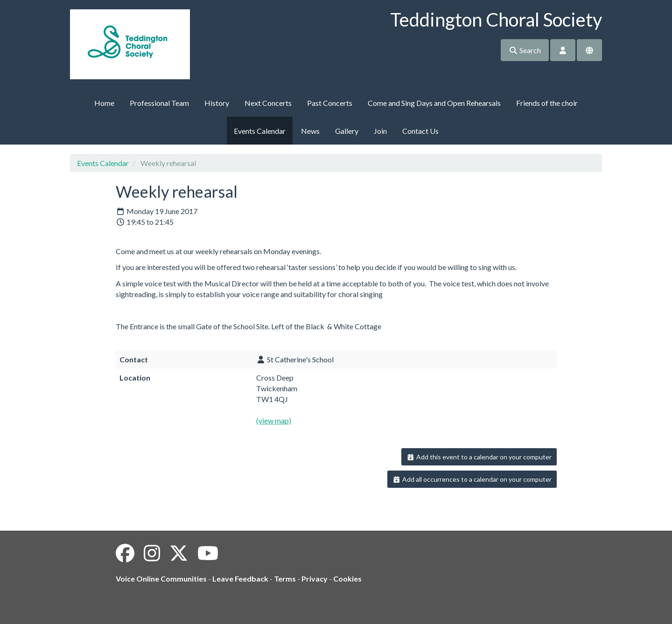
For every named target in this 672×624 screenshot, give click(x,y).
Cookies (347, 579)
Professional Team (159, 103)
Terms (285, 579)
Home (104, 103)
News (310, 131)
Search (525, 50)
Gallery (347, 131)
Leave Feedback (240, 579)
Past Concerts (330, 103)
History (217, 103)
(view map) (274, 420)
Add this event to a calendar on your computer (479, 457)
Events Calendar (260, 131)
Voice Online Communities (161, 579)
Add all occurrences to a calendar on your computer (472, 479)
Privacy (315, 579)
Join (380, 131)
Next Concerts (268, 103)
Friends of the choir (547, 103)
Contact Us (420, 131)
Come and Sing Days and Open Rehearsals (434, 103)
